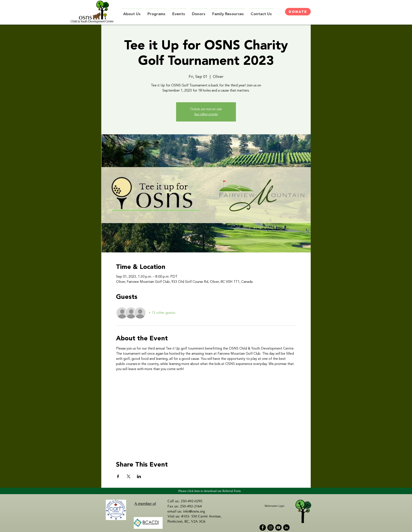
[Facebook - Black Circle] (263, 528)
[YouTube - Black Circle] (278, 528)
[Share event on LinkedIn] (139, 476)
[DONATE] (298, 12)
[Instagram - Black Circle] (271, 528)
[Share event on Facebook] (118, 476)
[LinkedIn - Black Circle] (286, 528)
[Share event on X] (129, 476)
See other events (206, 114)
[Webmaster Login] (274, 506)
